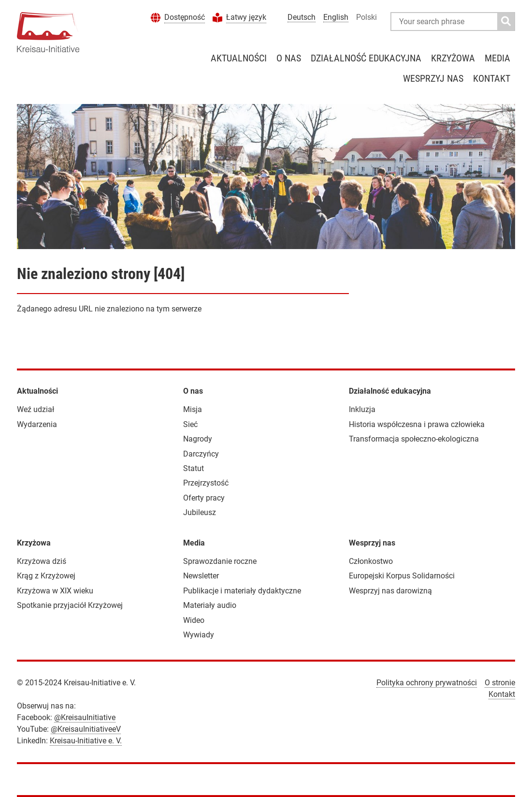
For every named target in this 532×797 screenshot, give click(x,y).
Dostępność (185, 17)
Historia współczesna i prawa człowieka (417, 424)
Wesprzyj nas (433, 78)
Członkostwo (371, 561)
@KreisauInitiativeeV (86, 729)
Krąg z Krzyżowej (46, 576)
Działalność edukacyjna (366, 58)
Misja (193, 409)
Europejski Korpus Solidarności (402, 576)
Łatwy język (246, 17)
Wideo (194, 620)
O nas (289, 58)
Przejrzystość (206, 483)
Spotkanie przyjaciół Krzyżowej (70, 605)
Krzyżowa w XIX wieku (55, 591)
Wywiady (199, 635)
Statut (194, 468)
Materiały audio (210, 605)
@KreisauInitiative (85, 717)
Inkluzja (362, 409)
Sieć (190, 424)
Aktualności (239, 58)
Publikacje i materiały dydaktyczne (242, 591)
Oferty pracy (204, 498)
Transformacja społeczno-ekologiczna (414, 439)
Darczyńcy (201, 454)
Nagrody (198, 439)
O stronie (500, 683)
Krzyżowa (453, 58)
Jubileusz (200, 512)
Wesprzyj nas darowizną (390, 591)
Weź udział (36, 409)
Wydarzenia (37, 424)
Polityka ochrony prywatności (427, 683)
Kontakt (492, 78)
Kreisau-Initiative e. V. (86, 741)
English (336, 17)
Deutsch (302, 17)
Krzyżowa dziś (42, 561)
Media (497, 58)
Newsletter (201, 576)
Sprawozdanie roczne (220, 561)
